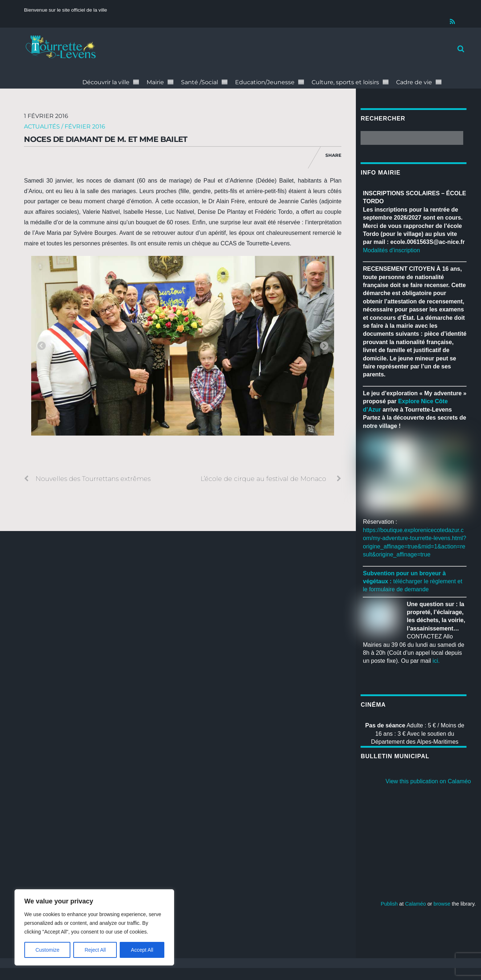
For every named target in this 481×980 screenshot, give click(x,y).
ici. (436, 661)
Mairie (155, 82)
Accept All (142, 950)
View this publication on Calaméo (428, 781)
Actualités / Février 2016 (65, 126)
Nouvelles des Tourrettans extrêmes (87, 479)
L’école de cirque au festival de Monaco (271, 479)
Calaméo (416, 904)
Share (333, 155)
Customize (48, 950)
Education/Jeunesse (265, 82)
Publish (389, 904)
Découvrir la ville (106, 82)
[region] (94, 927)
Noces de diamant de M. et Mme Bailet (106, 139)
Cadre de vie (414, 82)
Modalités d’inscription (391, 250)
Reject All (95, 950)
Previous (41, 346)
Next (324, 346)
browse (442, 904)
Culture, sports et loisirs (345, 82)
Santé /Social (200, 82)
